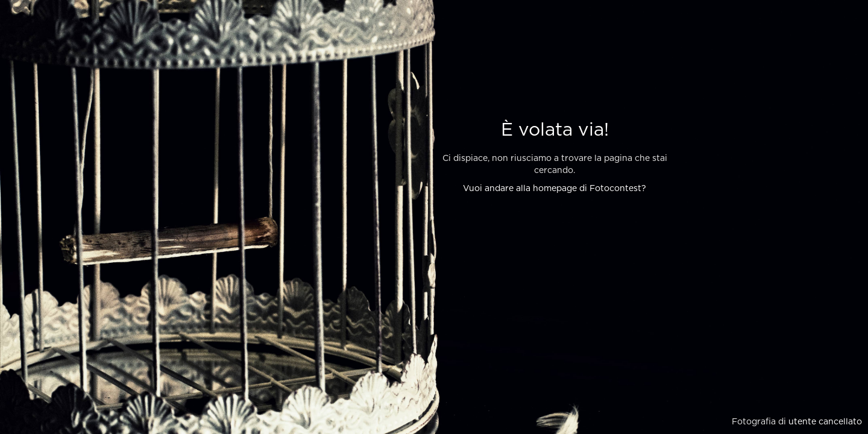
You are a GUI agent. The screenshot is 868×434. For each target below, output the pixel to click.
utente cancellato (825, 422)
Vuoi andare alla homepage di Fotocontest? (555, 189)
